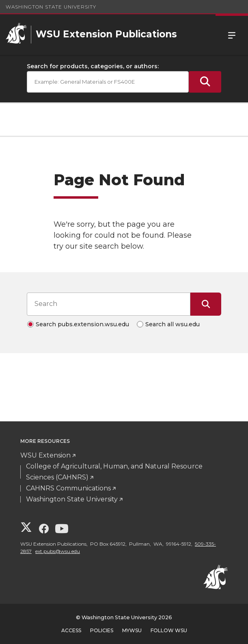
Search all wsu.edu (173, 324)
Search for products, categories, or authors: (93, 66)
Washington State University (51, 7)
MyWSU (132, 630)
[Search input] (109, 304)
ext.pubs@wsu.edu (58, 551)
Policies (102, 630)
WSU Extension (45, 455)
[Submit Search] (205, 82)
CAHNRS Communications (68, 488)
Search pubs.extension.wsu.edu (82, 324)
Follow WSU (169, 630)
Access (71, 630)
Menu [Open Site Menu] (232, 35)
